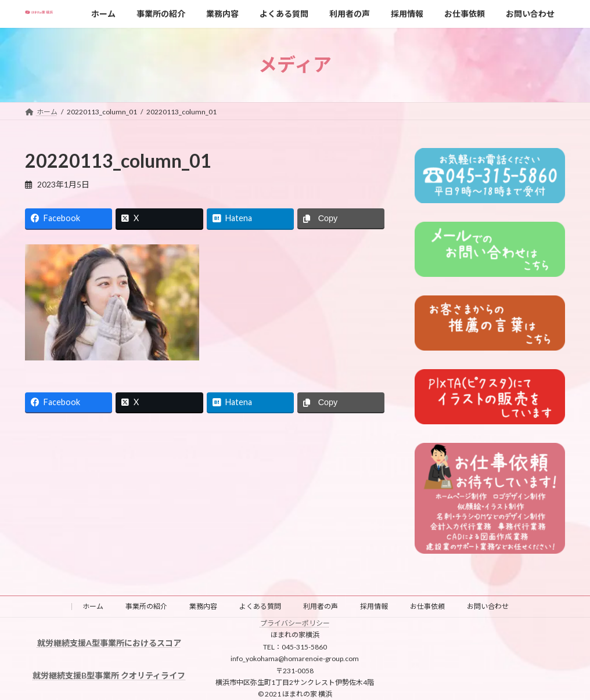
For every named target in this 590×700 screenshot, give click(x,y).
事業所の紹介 (146, 606)
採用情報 (374, 606)
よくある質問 (260, 606)
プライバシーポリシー (295, 623)
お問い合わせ (488, 606)
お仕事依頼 (427, 606)
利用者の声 (321, 606)
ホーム (93, 606)
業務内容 (203, 606)
